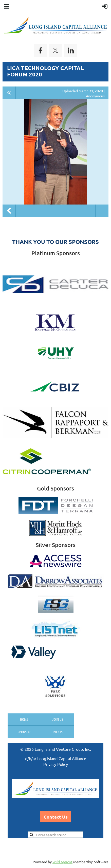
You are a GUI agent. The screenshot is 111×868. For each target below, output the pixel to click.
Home (24, 719)
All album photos (9, 93)
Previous (9, 211)
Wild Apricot (62, 862)
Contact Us (56, 817)
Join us (58, 719)
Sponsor (24, 732)
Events (58, 732)
